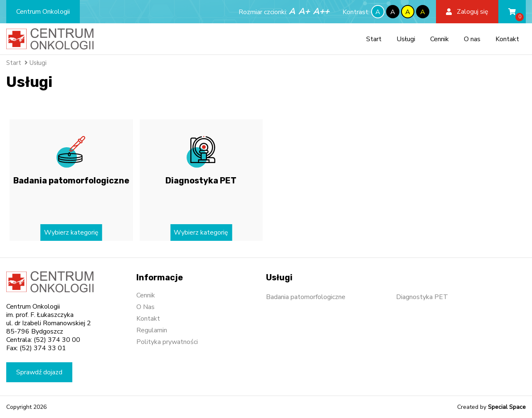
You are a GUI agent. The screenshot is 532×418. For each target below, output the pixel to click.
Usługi (406, 39)
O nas (472, 39)
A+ (304, 11)
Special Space (507, 407)
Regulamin (152, 330)
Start (374, 39)
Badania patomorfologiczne (306, 297)
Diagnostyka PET (422, 297)
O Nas (145, 307)
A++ (321, 11)
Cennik (440, 39)
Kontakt (507, 39)
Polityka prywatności (167, 342)
